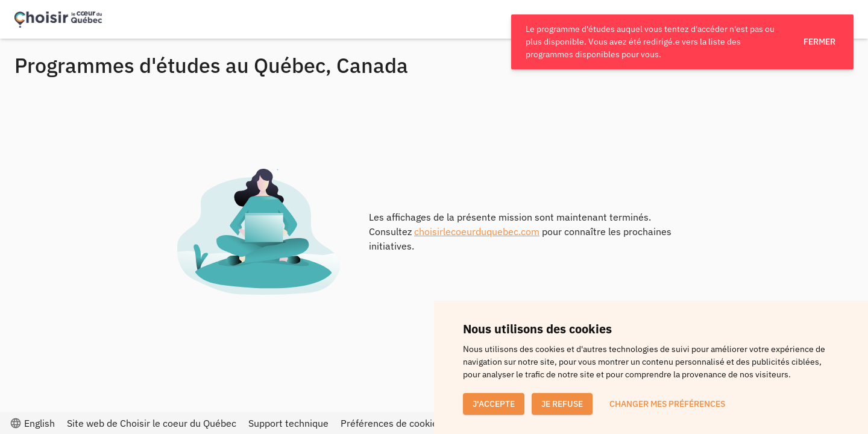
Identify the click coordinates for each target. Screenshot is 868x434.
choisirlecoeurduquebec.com (477, 231)
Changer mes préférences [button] (667, 404)
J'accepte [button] (494, 404)
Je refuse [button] (562, 404)
